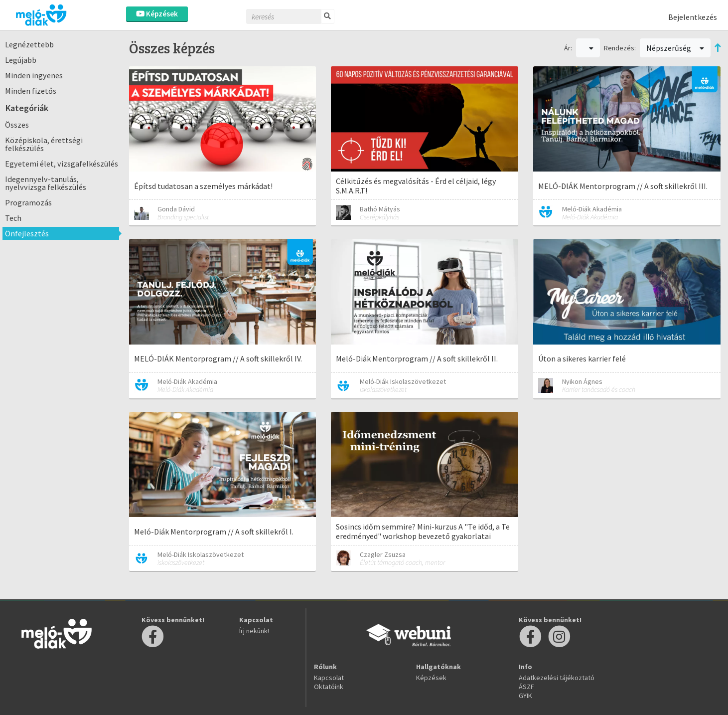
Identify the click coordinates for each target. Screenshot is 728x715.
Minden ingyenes (34, 75)
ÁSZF (526, 687)
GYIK (525, 696)
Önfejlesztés (27, 233)
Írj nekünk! (254, 631)
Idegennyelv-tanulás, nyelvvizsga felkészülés (46, 183)
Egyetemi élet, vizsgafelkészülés (62, 164)
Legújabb (21, 60)
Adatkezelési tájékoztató (557, 678)
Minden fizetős (31, 91)
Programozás (28, 202)
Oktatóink (329, 687)
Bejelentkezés (693, 17)
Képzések (157, 14)
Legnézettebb (29, 44)
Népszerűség (675, 48)
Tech (13, 218)
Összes (17, 125)
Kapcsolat (329, 678)
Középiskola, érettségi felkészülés (44, 144)
